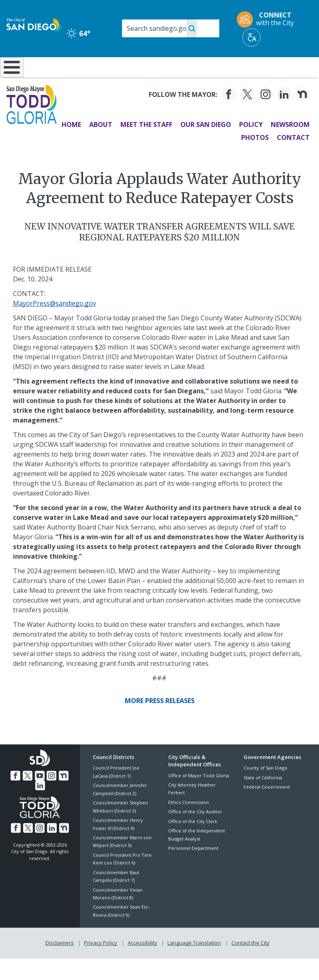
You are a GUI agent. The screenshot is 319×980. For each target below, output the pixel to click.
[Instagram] (265, 116)
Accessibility (142, 964)
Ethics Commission (188, 824)
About (100, 146)
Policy (250, 146)
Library (188, 66)
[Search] (171, 28)
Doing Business (140, 71)
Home (71, 146)
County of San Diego (265, 789)
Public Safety (241, 66)
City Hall (293, 66)
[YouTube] (40, 797)
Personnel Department (193, 870)
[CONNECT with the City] (268, 19)
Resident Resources (94, 71)
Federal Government (267, 808)
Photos (255, 159)
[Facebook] (228, 116)
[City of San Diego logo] (34, 24)
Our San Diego (205, 146)
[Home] (10, 78)
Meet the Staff (146, 146)
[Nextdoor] (302, 116)
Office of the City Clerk (193, 842)
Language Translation (194, 964)
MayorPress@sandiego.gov (55, 325)
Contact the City (250, 964)
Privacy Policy (101, 964)
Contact (293, 159)
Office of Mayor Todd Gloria (199, 797)
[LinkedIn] (283, 116)
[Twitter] (246, 116)
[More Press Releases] (160, 722)
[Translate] (252, 38)
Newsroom (290, 146)
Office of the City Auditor (195, 833)
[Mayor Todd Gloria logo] (32, 125)
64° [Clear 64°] (78, 33)
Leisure (45, 66)
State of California (263, 799)
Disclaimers (60, 964)
